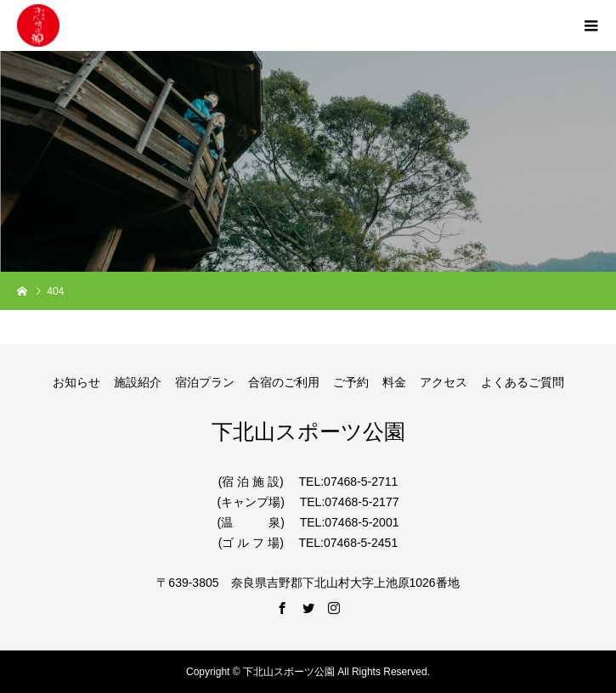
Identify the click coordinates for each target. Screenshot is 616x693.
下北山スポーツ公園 (308, 431)
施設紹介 (138, 382)
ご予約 (351, 382)
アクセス (444, 382)
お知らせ (76, 382)
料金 (394, 382)
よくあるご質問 (523, 382)
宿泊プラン (205, 382)
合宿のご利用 (284, 382)
